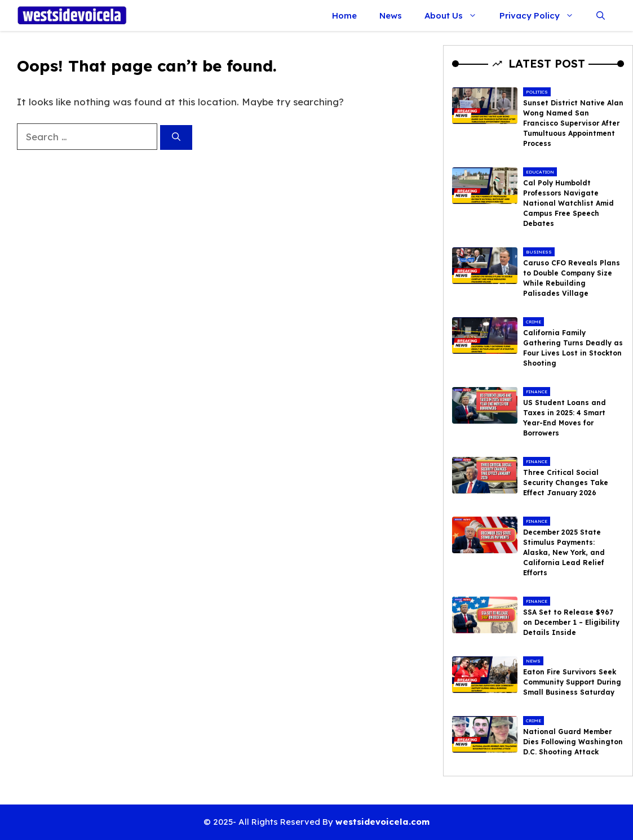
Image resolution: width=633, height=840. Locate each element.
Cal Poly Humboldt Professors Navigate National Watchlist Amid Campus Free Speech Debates (568, 203)
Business (539, 252)
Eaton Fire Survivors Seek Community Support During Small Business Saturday (572, 682)
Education (540, 172)
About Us (456, 15)
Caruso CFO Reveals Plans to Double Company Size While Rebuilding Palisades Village (572, 278)
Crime (534, 322)
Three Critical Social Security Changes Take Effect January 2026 (566, 483)
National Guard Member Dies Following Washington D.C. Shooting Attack (573, 742)
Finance (537, 392)
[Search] (176, 138)
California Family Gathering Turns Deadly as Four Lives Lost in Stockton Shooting (573, 348)
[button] (601, 15)
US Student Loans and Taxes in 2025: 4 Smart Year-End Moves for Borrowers (565, 418)
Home (344, 15)
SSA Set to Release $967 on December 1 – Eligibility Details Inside (571, 622)
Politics (537, 92)
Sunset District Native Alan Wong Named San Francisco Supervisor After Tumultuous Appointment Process (573, 123)
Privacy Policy (542, 15)
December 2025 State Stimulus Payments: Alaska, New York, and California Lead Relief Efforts (564, 552)
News (391, 15)
